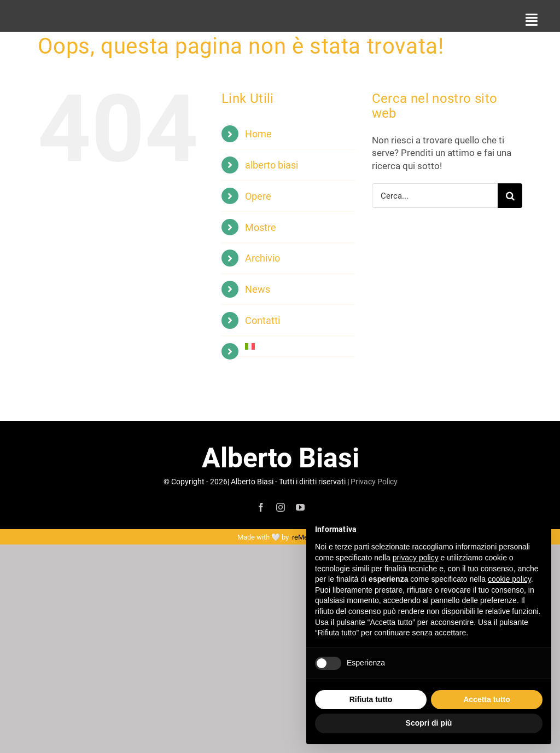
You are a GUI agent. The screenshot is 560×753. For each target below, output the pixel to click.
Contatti (262, 320)
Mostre (261, 227)
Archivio (262, 258)
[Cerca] (510, 196)
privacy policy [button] (416, 558)
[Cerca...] (435, 196)
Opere (258, 196)
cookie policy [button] (509, 579)
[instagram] (281, 507)
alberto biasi (272, 165)
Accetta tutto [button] (487, 699)
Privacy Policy (374, 481)
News (258, 289)
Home (258, 134)
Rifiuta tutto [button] (371, 699)
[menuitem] (300, 346)
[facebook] (261, 507)
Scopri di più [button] (429, 723)
